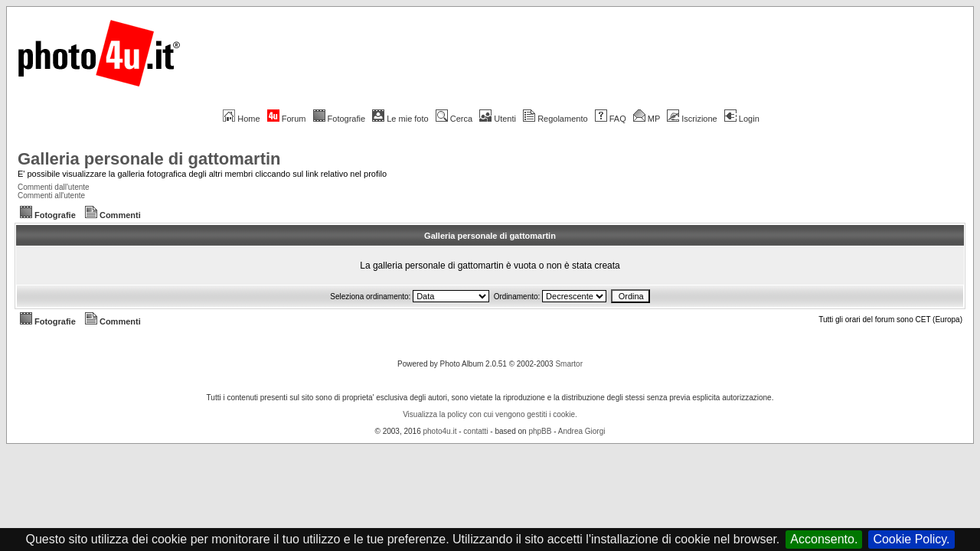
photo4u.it (440, 431)
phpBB (540, 431)
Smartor (569, 364)
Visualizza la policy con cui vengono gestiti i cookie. (490, 414)
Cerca (454, 119)
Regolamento (555, 119)
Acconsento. (824, 539)
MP (647, 119)
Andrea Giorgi (582, 431)
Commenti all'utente (51, 196)
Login (742, 119)
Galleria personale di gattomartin (149, 159)
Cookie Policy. (911, 539)
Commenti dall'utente (54, 187)
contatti (475, 431)
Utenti (498, 119)
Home (241, 119)
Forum (287, 119)
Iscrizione (692, 119)
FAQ (611, 119)
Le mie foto (400, 119)
